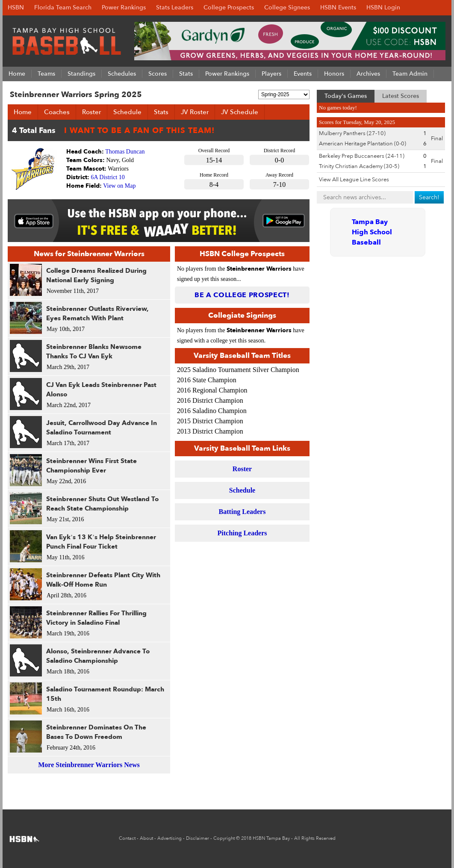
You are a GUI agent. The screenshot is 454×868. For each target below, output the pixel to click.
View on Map (119, 186)
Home (23, 112)
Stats (161, 112)
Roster (91, 112)
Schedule (127, 112)
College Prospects (229, 7)
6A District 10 (108, 177)
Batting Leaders (242, 512)
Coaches (57, 112)
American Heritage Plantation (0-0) (363, 144)
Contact (127, 838)
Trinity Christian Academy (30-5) (359, 166)
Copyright (224, 838)
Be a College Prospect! (242, 295)
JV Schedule (240, 112)
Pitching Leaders (242, 533)
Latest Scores (401, 96)
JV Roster (195, 112)
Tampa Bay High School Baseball (372, 232)
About (146, 838)
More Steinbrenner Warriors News (89, 765)
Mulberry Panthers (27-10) (352, 133)
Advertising (170, 838)
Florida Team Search (63, 7)
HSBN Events (338, 7)
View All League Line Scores (354, 180)
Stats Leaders (175, 7)
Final (437, 139)
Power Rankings (124, 7)
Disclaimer (198, 838)
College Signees (287, 7)
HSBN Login (383, 7)
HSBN (16, 7)
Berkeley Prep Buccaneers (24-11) (362, 156)
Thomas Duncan (125, 152)
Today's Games (346, 96)
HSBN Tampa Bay (271, 838)
